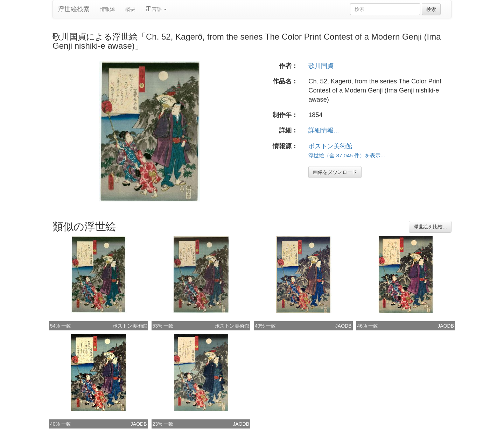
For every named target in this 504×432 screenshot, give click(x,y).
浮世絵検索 (74, 9)
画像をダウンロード (335, 172)
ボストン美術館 (330, 146)
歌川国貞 (321, 66)
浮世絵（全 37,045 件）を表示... (347, 155)
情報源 (107, 9)
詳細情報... (324, 130)
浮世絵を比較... (430, 227)
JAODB (344, 326)
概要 (130, 9)
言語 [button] (156, 9)
